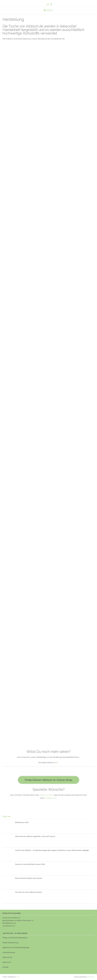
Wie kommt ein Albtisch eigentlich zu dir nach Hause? (35, 836)
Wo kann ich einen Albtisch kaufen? (29, 892)
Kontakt (5, 967)
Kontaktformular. (51, 798)
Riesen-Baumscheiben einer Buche (29, 878)
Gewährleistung (9, 952)
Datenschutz (7, 957)
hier (56, 763)
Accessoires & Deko (10, 918)
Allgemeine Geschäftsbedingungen (16, 947)
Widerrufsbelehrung (10, 943)
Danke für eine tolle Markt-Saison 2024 (30, 864)
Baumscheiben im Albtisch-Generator (17, 920)
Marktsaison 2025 (22, 822)
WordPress (91, 977)
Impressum (7, 962)
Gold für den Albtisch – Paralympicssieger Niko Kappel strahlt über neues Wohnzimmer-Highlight (52, 850)
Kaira (18, 977)
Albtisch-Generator (47, 795)
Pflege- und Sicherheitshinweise (15, 938)
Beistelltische (8, 923)
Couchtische (7, 926)
